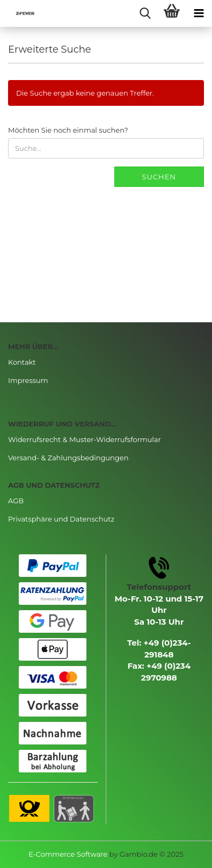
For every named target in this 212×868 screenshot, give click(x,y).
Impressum (28, 380)
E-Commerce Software (68, 854)
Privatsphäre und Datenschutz (61, 519)
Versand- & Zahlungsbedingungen (68, 458)
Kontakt (22, 362)
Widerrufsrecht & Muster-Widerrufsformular (85, 439)
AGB (16, 501)
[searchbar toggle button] (145, 13)
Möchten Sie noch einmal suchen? (68, 130)
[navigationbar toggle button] (199, 13)
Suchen (159, 177)
